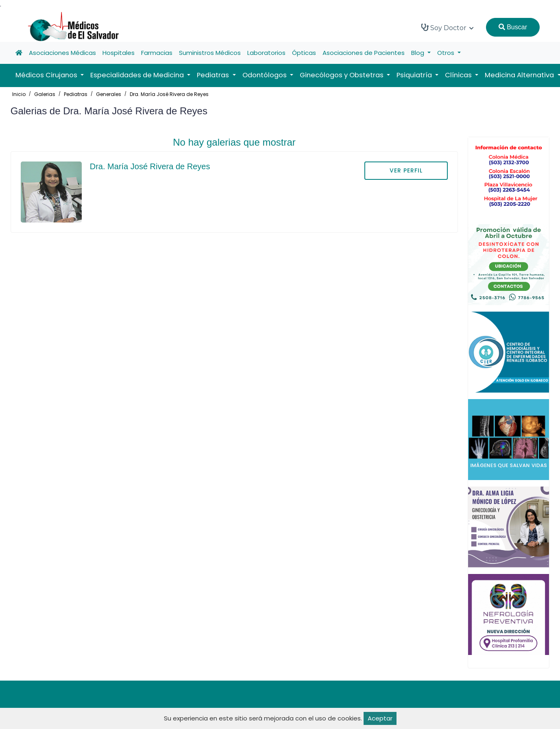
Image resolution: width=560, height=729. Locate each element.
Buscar (513, 27)
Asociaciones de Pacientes (364, 53)
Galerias (45, 94)
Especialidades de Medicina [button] (138, 75)
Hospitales (119, 53)
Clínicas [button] (459, 75)
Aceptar (380, 718)
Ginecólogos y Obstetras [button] (342, 75)
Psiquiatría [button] (415, 75)
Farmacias (157, 53)
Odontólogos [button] (265, 75)
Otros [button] (447, 53)
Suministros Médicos (210, 53)
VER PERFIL (406, 170)
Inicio (19, 94)
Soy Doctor (448, 28)
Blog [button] (418, 53)
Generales (109, 94)
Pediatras (76, 94)
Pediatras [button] (214, 75)
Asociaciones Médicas (62, 53)
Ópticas (304, 53)
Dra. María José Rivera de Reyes (169, 94)
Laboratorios (266, 53)
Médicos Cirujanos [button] (47, 75)
